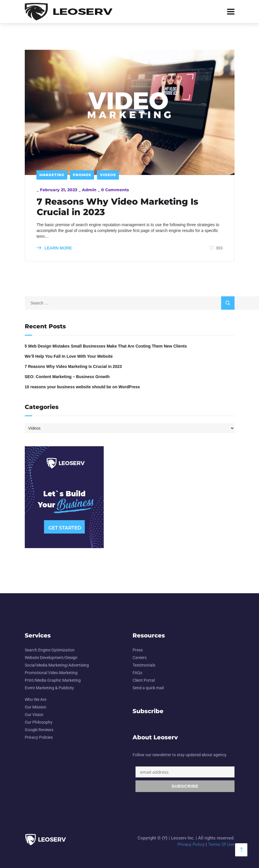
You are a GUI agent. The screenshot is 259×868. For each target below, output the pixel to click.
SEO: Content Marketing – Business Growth (67, 377)
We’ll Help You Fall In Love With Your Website (69, 356)
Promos (82, 175)
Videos (108, 175)
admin (89, 190)
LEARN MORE (54, 248)
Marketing (52, 175)
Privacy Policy (191, 844)
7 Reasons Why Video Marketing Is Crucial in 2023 (117, 207)
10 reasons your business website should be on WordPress (82, 387)
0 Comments (115, 190)
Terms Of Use (221, 844)
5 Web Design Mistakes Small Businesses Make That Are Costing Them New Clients (106, 346)
